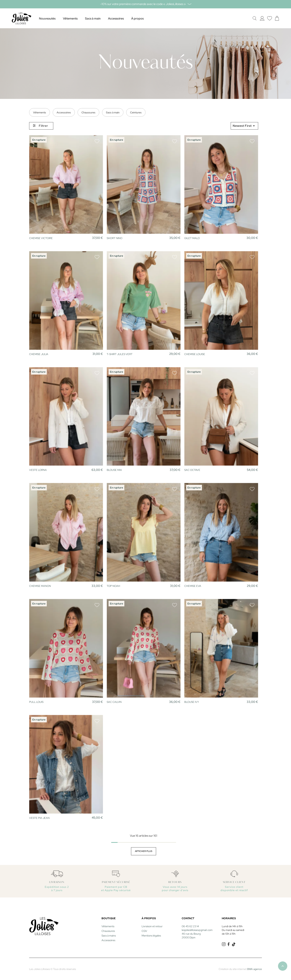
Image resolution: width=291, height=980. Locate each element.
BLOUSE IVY (192, 702)
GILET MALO (192, 238)
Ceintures (136, 112)
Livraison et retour (152, 926)
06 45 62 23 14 (190, 926)
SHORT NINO (115, 238)
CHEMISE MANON (40, 586)
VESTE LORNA (38, 470)
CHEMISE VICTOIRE (41, 238)
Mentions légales (151, 936)
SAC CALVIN (114, 702)
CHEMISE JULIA (39, 354)
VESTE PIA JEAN (39, 818)
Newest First (244, 126)
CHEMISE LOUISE (195, 354)
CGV (144, 931)
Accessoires (64, 112)
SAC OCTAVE (192, 470)
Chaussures (88, 112)
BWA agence (255, 969)
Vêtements (40, 112)
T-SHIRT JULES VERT (120, 354)
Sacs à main (113, 112)
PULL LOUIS (36, 702)
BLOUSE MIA (114, 470)
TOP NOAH (113, 586)
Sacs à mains (109, 936)
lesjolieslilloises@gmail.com (197, 930)
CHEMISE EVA (193, 586)
